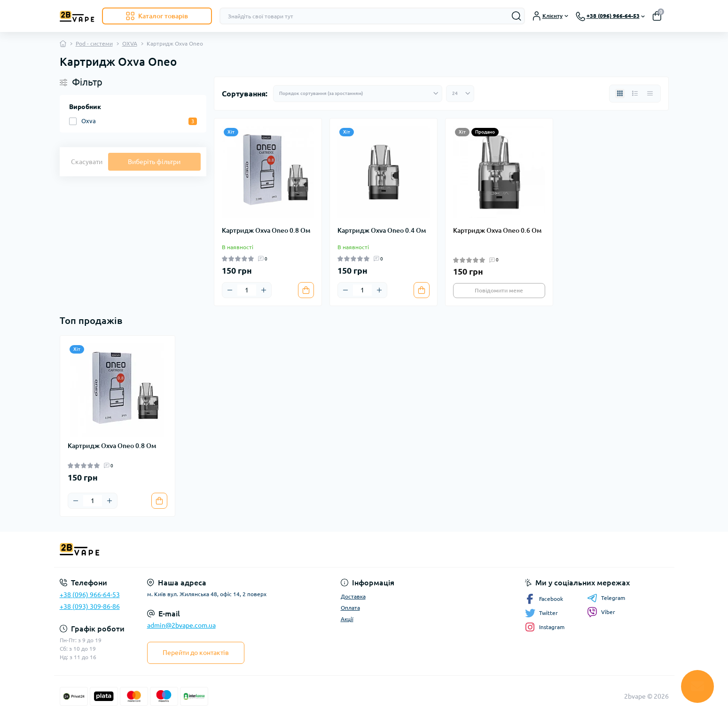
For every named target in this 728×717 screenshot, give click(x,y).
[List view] (635, 94)
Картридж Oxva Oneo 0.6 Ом (497, 230)
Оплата (350, 608)
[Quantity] (247, 290)
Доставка (353, 596)
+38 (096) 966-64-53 (90, 595)
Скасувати (87, 162)
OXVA (130, 43)
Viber (601, 612)
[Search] (517, 16)
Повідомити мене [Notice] (499, 290)
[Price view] (650, 94)
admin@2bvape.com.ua (181, 625)
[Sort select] (358, 94)
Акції (347, 619)
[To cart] (306, 290)
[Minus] (230, 290)
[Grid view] (620, 94)
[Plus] (264, 290)
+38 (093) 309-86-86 (90, 607)
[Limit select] (460, 94)
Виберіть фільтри (154, 162)
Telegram (606, 598)
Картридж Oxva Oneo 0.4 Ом (382, 230)
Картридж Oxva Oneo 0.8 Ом (266, 230)
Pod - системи (94, 43)
